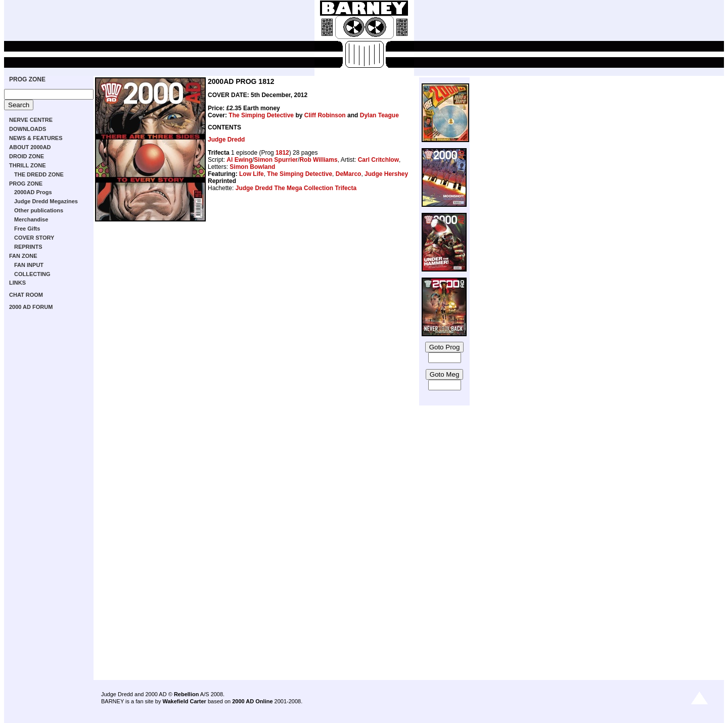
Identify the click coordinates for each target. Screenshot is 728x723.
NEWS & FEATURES (36, 138)
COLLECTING (32, 274)
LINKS (17, 283)
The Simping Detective (261, 115)
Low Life (252, 174)
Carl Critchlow (378, 160)
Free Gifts (27, 229)
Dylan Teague (379, 115)
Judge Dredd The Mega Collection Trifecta (296, 188)
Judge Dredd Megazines (46, 201)
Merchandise (31, 219)
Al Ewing (239, 160)
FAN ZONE (23, 256)
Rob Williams (318, 160)
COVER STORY (34, 238)
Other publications (39, 210)
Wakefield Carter (184, 701)
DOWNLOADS (28, 129)
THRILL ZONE (28, 165)
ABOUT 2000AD (30, 147)
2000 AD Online (252, 701)
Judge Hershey (386, 174)
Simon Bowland (252, 167)
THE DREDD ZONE (39, 174)
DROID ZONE (27, 156)
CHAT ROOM (26, 295)
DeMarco (349, 174)
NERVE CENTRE (31, 120)
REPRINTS (28, 247)
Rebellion (187, 694)
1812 (282, 153)
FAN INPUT (29, 265)
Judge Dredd (226, 140)
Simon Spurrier (276, 160)
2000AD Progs (33, 192)
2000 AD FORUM (31, 307)
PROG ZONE (27, 79)
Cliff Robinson (325, 115)
